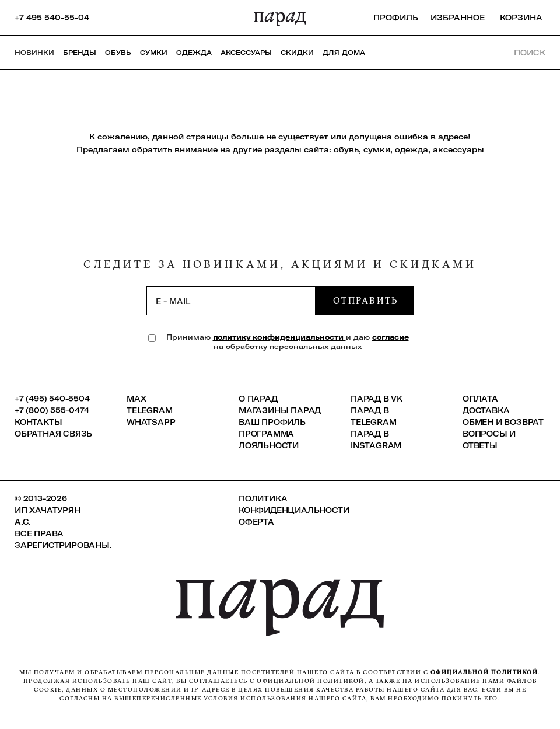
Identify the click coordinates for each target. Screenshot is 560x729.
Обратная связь (53, 434)
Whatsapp (151, 422)
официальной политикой (483, 672)
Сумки (154, 53)
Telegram (149, 410)
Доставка (486, 410)
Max (136, 399)
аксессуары (459, 149)
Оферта (256, 522)
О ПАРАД (258, 399)
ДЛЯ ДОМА (344, 53)
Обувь (118, 53)
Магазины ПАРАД (280, 410)
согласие (391, 337)
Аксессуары (246, 53)
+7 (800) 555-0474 (52, 410)
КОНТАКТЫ (38, 422)
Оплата (480, 399)
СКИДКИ (297, 53)
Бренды (80, 53)
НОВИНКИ (34, 53)
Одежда (194, 53)
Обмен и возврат (503, 422)
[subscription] (231, 301)
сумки (377, 149)
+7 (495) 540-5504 (52, 399)
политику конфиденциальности (279, 337)
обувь (346, 149)
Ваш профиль (272, 422)
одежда (412, 149)
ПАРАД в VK (377, 399)
